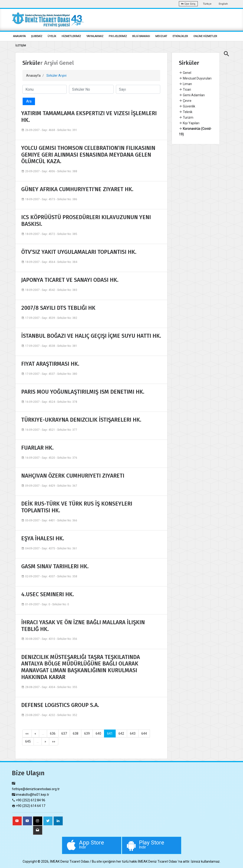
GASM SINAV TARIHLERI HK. (55, 566)
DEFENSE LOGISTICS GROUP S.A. (60, 705)
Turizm (186, 117)
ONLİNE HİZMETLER (205, 36)
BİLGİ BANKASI (141, 36)
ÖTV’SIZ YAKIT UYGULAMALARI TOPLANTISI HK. (79, 252)
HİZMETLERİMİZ (71, 36)
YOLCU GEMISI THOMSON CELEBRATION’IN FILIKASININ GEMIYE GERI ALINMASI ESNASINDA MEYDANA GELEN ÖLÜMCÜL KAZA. (88, 155)
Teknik (186, 112)
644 (144, 734)
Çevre (185, 101)
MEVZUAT (161, 36)
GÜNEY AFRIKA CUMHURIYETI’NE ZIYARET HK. (77, 189)
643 (133, 734)
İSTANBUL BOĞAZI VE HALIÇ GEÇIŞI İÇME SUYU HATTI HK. (91, 336)
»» (54, 741)
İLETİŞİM (21, 46)
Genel (185, 73)
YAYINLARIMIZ (95, 36)
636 (53, 734)
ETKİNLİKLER (180, 36)
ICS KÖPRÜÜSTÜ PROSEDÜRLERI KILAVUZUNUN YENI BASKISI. (86, 221)
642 (121, 734)
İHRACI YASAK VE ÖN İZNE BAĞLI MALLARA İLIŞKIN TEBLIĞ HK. (83, 626)
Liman (185, 84)
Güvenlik (187, 106)
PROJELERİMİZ (118, 36)
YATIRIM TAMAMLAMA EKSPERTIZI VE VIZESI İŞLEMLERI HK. (89, 117)
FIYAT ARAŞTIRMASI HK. (50, 364)
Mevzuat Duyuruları (195, 78)
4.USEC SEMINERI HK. (48, 594)
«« (27, 734)
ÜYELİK (52, 36)
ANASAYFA (19, 36)
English (223, 4)
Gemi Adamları (192, 95)
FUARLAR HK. (37, 448)
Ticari (185, 90)
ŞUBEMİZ (37, 36)
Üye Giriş (188, 4)
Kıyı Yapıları (189, 123)
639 (87, 734)
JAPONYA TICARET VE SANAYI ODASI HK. (70, 280)
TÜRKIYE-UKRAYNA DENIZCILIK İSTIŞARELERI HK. (81, 420)
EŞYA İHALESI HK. (43, 538)
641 (110, 734)
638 (76, 734)
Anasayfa (33, 76)
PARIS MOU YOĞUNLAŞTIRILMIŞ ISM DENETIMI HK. (83, 392)
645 (28, 741)
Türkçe (207, 4)
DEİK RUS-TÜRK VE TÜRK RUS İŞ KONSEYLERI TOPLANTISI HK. (77, 507)
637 (64, 734)
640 (98, 734)
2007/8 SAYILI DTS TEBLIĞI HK (58, 308)
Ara (29, 101)
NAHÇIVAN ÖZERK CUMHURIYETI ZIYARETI (73, 476)
